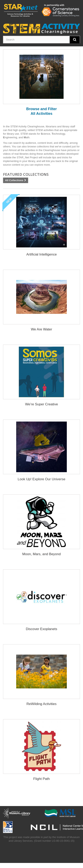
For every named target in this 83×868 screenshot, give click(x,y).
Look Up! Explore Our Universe (41, 479)
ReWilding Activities (41, 704)
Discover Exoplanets (42, 629)
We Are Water (42, 329)
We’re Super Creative (41, 404)
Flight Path (41, 779)
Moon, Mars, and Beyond (41, 554)
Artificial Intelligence (41, 254)
